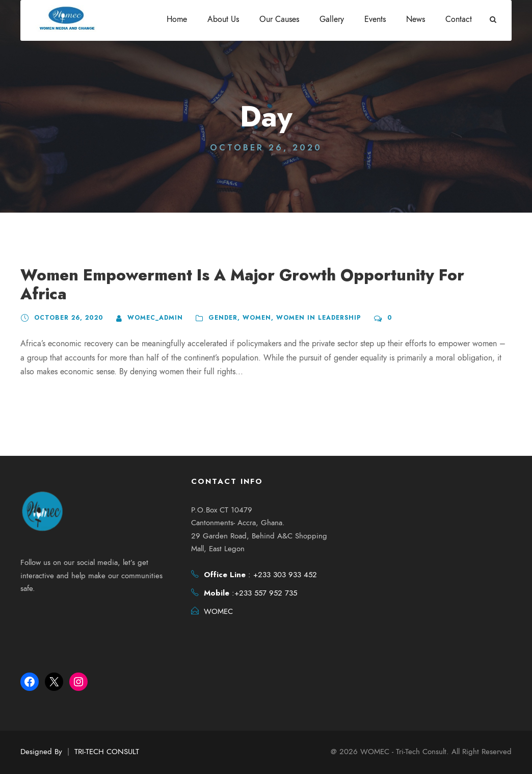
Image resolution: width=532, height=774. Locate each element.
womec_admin (149, 299)
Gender (215, 299)
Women (248, 299)
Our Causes (279, 19)
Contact (459, 19)
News (416, 19)
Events (375, 19)
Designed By (41, 752)
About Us (223, 19)
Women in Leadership (307, 299)
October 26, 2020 (66, 299)
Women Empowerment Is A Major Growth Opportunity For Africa (261, 275)
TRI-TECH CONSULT (107, 752)
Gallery (332, 19)
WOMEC (218, 612)
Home (177, 19)
